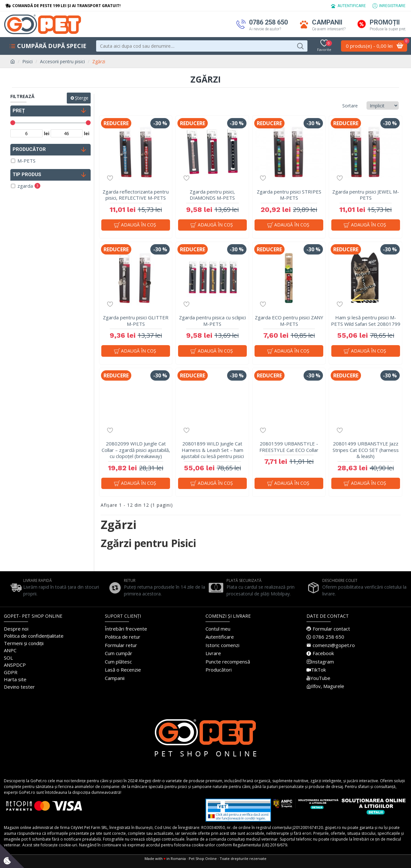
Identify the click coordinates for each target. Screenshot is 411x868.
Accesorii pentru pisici (62, 61)
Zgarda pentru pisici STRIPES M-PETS (289, 195)
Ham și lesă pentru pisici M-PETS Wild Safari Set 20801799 (366, 322)
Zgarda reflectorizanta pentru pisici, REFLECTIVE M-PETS (136, 195)
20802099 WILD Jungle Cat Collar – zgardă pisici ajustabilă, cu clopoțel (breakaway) (136, 453)
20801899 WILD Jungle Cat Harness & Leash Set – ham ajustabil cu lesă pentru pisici (212, 453)
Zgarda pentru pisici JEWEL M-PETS (366, 195)
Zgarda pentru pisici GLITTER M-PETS (136, 322)
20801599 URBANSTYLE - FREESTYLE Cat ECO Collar (289, 450)
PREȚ (19, 111)
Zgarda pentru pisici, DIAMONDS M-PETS (212, 195)
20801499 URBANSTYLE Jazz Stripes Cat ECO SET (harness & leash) (366, 453)
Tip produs (27, 175)
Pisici (27, 61)
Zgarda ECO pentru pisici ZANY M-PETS (289, 322)
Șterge (82, 98)
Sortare (329, 106)
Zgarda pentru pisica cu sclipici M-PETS (212, 322)
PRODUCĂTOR (29, 149)
